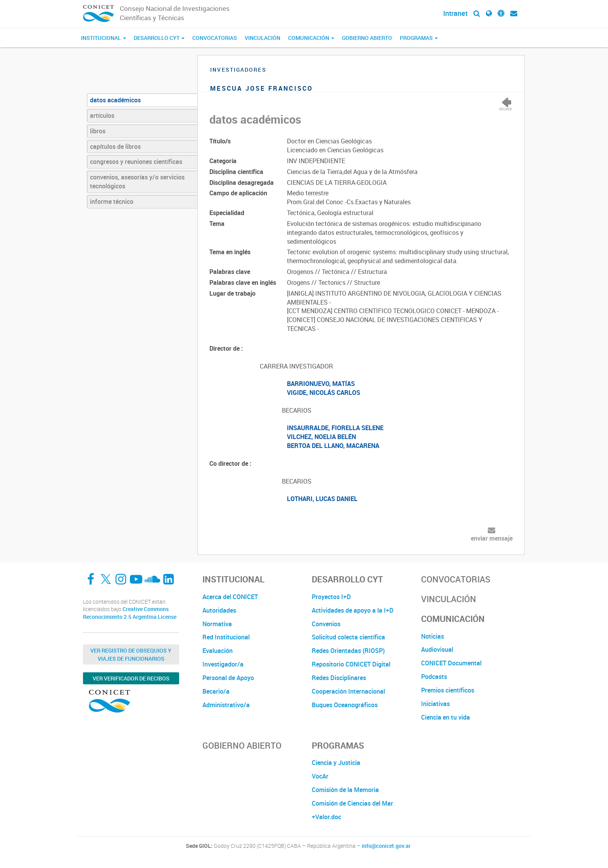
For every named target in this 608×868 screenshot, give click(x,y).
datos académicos (115, 100)
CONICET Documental (451, 663)
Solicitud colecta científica (348, 637)
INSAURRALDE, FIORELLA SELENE (335, 428)
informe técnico (112, 201)
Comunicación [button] (311, 38)
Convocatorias (215, 38)
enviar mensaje (492, 538)
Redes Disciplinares (339, 678)
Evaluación (218, 651)
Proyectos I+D (331, 597)
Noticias (433, 636)
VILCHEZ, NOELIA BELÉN (321, 437)
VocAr (320, 776)
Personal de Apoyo (228, 678)
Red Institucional (226, 637)
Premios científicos (448, 690)
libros (98, 131)
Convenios (326, 624)
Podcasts (434, 677)
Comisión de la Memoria (345, 790)
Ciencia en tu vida (446, 717)
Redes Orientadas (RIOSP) (348, 651)
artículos (102, 115)
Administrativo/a (226, 705)
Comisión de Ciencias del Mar (352, 803)
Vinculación (263, 38)
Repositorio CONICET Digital (351, 664)
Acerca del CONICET (230, 597)
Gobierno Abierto (367, 38)
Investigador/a (223, 664)
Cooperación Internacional (348, 691)
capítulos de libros (115, 146)
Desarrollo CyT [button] (159, 38)
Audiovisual (437, 649)
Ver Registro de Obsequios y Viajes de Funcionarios (131, 654)
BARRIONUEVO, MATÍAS (321, 384)
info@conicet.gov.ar (386, 846)
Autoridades (219, 610)
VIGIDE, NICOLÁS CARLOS (324, 393)
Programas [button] (419, 38)
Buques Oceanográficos (345, 705)
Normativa (217, 624)
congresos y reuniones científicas (136, 162)
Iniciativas (435, 704)
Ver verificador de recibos (131, 678)
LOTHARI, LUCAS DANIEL (322, 499)
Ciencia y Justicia (336, 763)
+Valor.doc (326, 817)
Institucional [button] (104, 38)
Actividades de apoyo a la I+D (353, 610)
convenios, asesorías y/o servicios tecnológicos (137, 182)
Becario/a (216, 691)
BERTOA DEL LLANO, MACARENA (333, 446)
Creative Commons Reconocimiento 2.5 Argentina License (130, 613)
